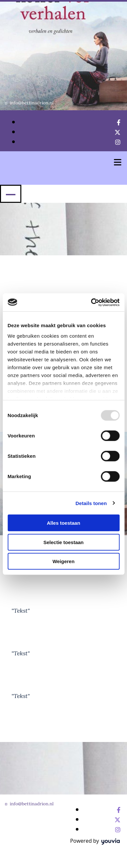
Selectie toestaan (63, 542)
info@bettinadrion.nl (32, 103)
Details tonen (91, 503)
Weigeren (63, 561)
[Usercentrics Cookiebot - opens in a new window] (91, 302)
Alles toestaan (64, 523)
